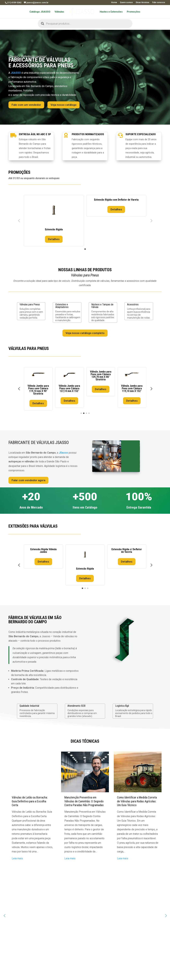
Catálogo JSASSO (41, 12)
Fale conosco (159, 3)
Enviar (147, 944)
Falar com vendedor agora (28, 480)
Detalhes (54, 239)
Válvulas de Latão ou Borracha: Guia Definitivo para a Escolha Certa (30, 804)
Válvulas (60, 12)
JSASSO (16, 73)
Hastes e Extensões (110, 12)
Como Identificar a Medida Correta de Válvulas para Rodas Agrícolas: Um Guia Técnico (137, 804)
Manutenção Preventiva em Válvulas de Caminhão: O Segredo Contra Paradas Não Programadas (84, 804)
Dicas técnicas (143, 3)
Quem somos (126, 3)
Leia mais (17, 861)
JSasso (63, 453)
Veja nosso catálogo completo (85, 333)
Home (114, 3)
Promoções (132, 12)
